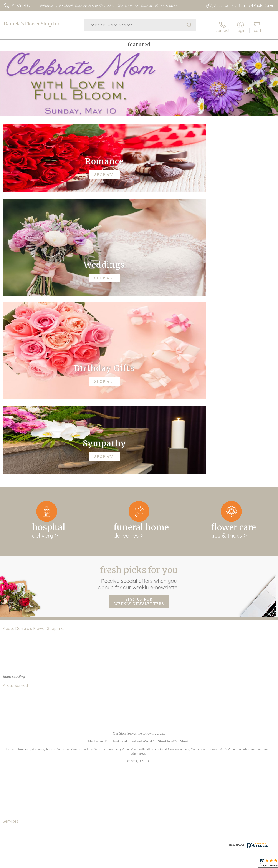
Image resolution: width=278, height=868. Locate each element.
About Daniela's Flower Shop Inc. (33, 447)
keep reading (14, 495)
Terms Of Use (176, 864)
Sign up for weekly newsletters (139, 420)
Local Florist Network (233, 864)
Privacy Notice (202, 864)
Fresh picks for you (139, 396)
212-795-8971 (22, 5)
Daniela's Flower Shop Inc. (32, 24)
